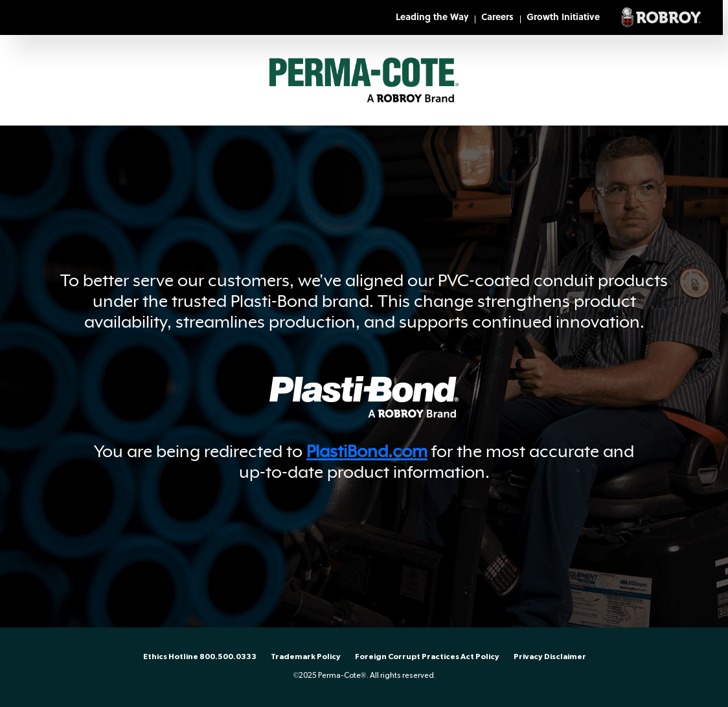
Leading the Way (432, 18)
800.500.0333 (228, 657)
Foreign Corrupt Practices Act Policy (427, 657)
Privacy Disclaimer (550, 657)
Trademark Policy (306, 657)
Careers (497, 18)
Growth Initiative (563, 18)
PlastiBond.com (367, 451)
